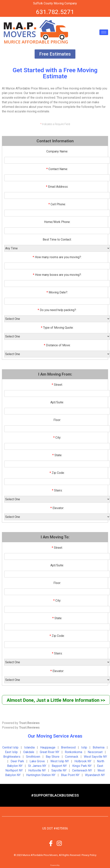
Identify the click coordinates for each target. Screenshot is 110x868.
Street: (57, 385)
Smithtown (33, 757)
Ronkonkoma (73, 752)
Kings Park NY (82, 766)
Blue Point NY (70, 775)
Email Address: (57, 187)
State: (57, 455)
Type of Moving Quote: (57, 328)
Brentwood (68, 747)
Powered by (21, 723)
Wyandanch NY (95, 775)
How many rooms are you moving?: (57, 257)
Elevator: (57, 508)
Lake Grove (37, 761)
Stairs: (57, 490)
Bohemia (99, 747)
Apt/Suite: (57, 402)
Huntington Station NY (41, 775)
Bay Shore (53, 757)
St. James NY (37, 766)
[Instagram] (59, 843)
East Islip (11, 752)
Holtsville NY (37, 770)
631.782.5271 (55, 12)
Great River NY (50, 752)
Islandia (29, 747)
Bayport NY (59, 766)
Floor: (57, 420)
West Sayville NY (95, 757)
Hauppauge (48, 747)
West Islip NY (60, 761)
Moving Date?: (57, 292)
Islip (84, 747)
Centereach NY (82, 770)
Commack (72, 757)
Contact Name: (57, 169)
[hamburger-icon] (104, 32)
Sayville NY (59, 770)
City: (57, 438)
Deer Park (17, 761)
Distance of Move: (57, 345)
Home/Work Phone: (57, 222)
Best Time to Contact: (57, 240)
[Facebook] (51, 843)
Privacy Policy (89, 855)
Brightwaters (12, 757)
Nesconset (95, 752)
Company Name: (57, 151)
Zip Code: (57, 473)
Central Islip (10, 747)
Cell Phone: (57, 204)
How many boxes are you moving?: (57, 275)
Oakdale (29, 752)
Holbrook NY (83, 761)
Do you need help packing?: (57, 310)
